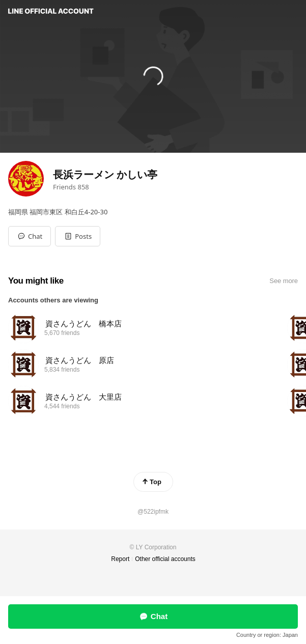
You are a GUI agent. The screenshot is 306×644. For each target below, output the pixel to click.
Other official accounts (165, 559)
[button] (78, 236)
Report (120, 559)
